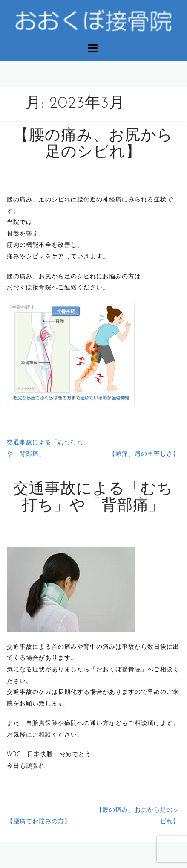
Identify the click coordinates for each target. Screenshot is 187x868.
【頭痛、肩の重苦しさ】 (144, 453)
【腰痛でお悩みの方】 (39, 821)
